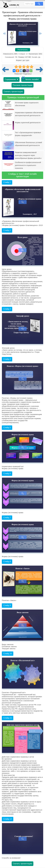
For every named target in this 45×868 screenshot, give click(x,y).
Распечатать (23, 50)
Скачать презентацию (13, 92)
